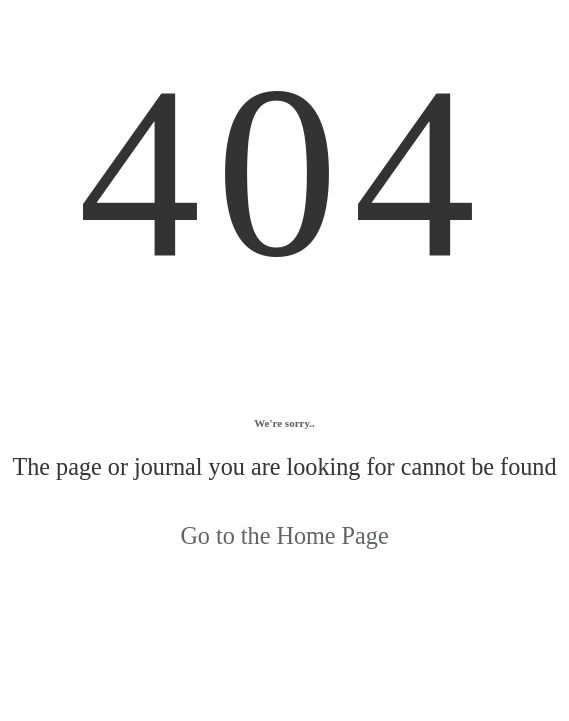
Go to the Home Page (284, 535)
